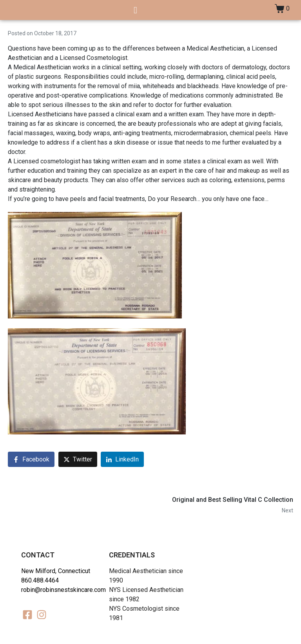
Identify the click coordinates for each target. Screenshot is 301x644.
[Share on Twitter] (78, 459)
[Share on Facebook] (31, 459)
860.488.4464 (40, 580)
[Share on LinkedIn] (122, 459)
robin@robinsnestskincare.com (63, 590)
